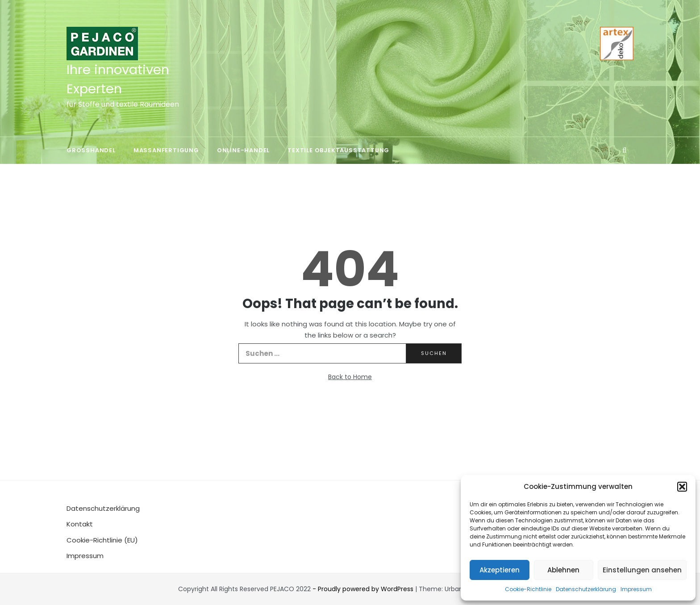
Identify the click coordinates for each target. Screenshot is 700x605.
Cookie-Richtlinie (528, 589)
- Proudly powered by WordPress (364, 589)
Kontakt (80, 524)
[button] (682, 487)
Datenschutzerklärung (586, 589)
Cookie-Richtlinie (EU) (102, 540)
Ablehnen (563, 570)
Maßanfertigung (166, 150)
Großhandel (91, 150)
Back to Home (350, 377)
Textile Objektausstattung (338, 150)
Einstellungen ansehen (642, 570)
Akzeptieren (500, 570)
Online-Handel (243, 150)
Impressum (636, 589)
